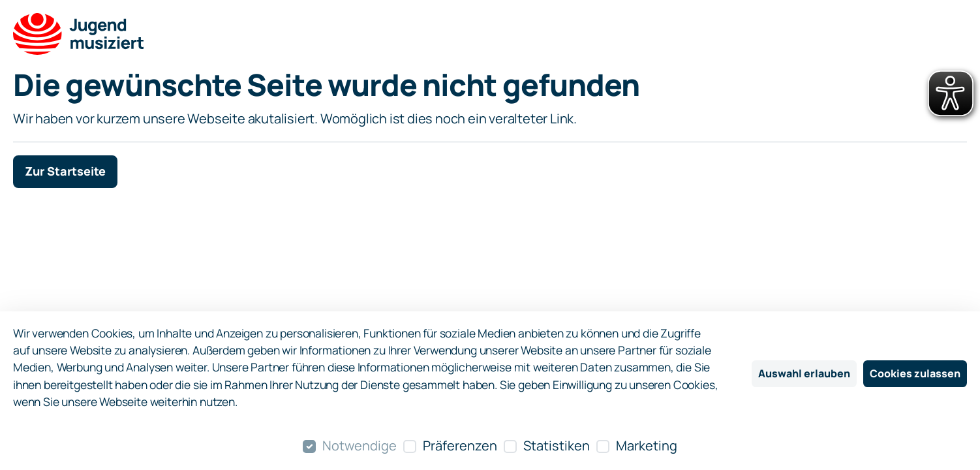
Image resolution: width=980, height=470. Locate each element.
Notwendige (360, 446)
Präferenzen (460, 446)
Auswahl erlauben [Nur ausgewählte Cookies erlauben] (804, 373)
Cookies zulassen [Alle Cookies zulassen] (915, 373)
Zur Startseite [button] (65, 171)
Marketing (647, 446)
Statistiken (557, 446)
